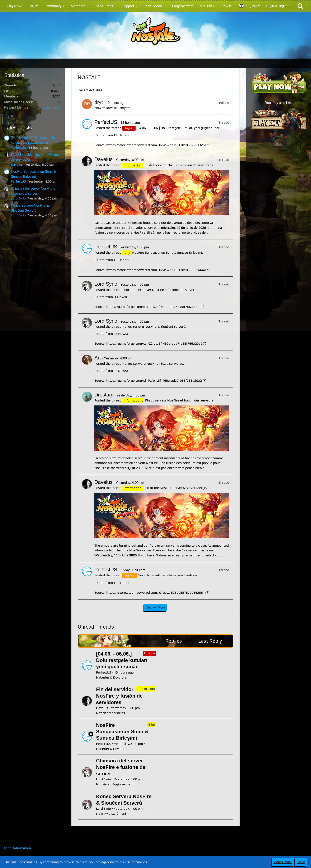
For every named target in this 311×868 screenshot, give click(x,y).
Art (98, 358)
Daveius (17, 164)
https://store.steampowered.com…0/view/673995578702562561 (155, 593)
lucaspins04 (52, 107)
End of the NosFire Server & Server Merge (175, 488)
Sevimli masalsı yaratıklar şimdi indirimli (168, 575)
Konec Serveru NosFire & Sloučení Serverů (154, 327)
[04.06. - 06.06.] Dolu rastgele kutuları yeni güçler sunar (178, 128)
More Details (283, 862)
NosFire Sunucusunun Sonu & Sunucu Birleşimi (167, 252)
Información (146, 689)
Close (301, 862)
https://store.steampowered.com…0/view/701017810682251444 (155, 270)
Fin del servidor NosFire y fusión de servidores (178, 165)
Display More (155, 607)
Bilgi (152, 724)
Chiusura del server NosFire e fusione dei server (158, 290)
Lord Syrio (18, 198)
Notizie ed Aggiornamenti (115, 784)
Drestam (104, 395)
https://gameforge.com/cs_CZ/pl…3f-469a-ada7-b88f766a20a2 (154, 343)
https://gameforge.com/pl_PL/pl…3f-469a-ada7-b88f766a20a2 (154, 380)
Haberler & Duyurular (112, 677)
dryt (99, 102)
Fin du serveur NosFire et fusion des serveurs (179, 400)
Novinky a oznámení (111, 814)
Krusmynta (122, 108)
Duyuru (149, 653)
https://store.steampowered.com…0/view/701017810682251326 (155, 145)
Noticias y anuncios (110, 713)
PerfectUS (18, 148)
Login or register (278, 6)
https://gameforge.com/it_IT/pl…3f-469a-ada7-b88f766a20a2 (153, 307)
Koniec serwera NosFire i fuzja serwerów (153, 364)
